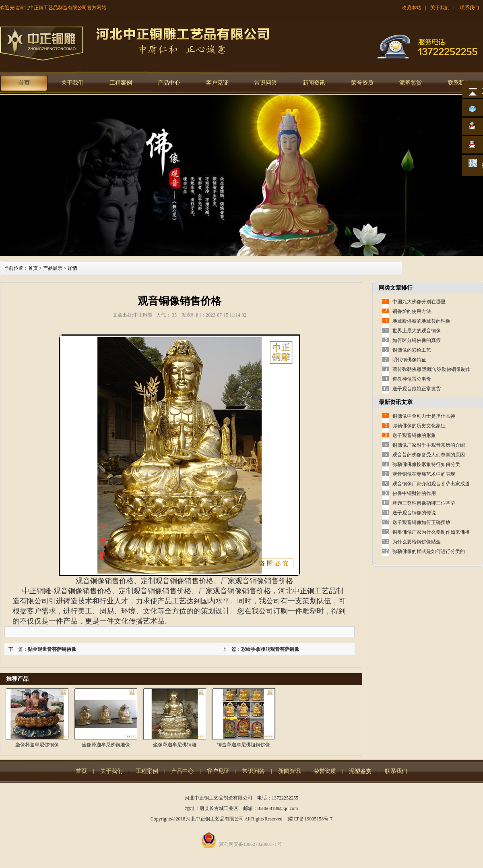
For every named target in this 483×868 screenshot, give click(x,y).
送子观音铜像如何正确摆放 (421, 522)
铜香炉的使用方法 (412, 311)
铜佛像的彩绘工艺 (412, 350)
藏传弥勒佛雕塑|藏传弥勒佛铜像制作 (431, 369)
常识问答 (266, 83)
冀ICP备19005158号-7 (310, 819)
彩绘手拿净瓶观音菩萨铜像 (270, 649)
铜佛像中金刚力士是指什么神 (424, 416)
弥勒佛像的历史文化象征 (419, 426)
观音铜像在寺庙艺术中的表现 (424, 474)
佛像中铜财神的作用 (414, 493)
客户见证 (217, 83)
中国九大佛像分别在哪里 (419, 302)
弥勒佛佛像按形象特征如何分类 (426, 464)
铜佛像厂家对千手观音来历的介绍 (429, 445)
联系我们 (469, 8)
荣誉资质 (362, 83)
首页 (24, 83)
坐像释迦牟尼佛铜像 (37, 745)
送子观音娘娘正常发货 (417, 389)
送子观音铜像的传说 (414, 513)
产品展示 (53, 268)
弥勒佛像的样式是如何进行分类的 (429, 551)
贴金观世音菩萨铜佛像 (52, 649)
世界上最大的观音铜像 (417, 331)
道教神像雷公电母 (412, 379)
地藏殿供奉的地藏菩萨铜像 (421, 321)
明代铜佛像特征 (409, 360)
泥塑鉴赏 (411, 83)
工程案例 (121, 83)
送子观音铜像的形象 (414, 435)
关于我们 (440, 8)
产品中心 (169, 83)
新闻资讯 (314, 83)
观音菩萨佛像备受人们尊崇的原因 (429, 455)
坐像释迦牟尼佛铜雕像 (106, 745)
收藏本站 (411, 8)
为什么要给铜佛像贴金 (417, 542)
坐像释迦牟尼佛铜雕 (175, 745)
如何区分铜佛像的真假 (417, 340)
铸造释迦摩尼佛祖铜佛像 (244, 745)
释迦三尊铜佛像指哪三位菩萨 (424, 503)
